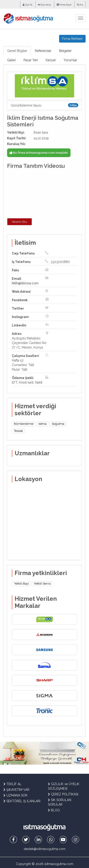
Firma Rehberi (72, 39)
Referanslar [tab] (43, 51)
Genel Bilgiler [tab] (17, 51)
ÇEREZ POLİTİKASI (63, 794)
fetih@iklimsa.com (25, 283)
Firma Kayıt (64, 5)
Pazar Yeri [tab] (31, 60)
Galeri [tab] (11, 60)
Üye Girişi (44, 5)
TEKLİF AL (12, 784)
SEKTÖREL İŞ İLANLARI (22, 801)
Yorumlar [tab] (70, 60)
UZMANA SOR (15, 795)
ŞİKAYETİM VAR (16, 790)
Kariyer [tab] (51, 60)
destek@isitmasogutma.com (45, 849)
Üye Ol (27, 5)
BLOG (54, 810)
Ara (80, 5)
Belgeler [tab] (65, 51)
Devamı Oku (20, 222)
